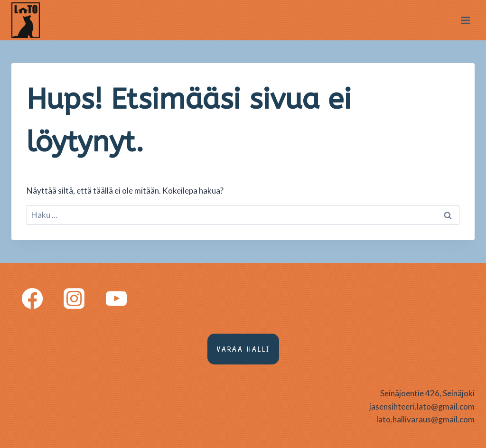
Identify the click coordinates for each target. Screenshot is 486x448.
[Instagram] (74, 298)
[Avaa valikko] (465, 20)
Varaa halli (243, 349)
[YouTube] (116, 298)
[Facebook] (32, 298)
